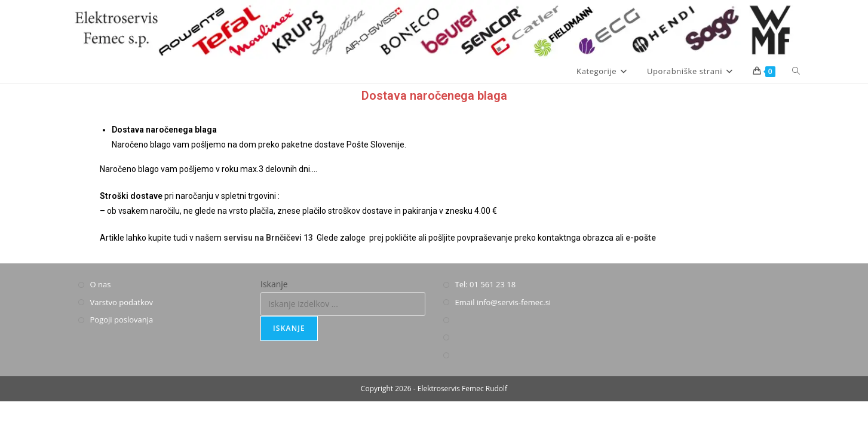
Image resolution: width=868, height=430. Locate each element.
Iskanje (274, 284)
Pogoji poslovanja (122, 320)
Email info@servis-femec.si (503, 302)
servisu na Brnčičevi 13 (268, 238)
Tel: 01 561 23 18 (486, 284)
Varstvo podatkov (122, 302)
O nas (101, 284)
